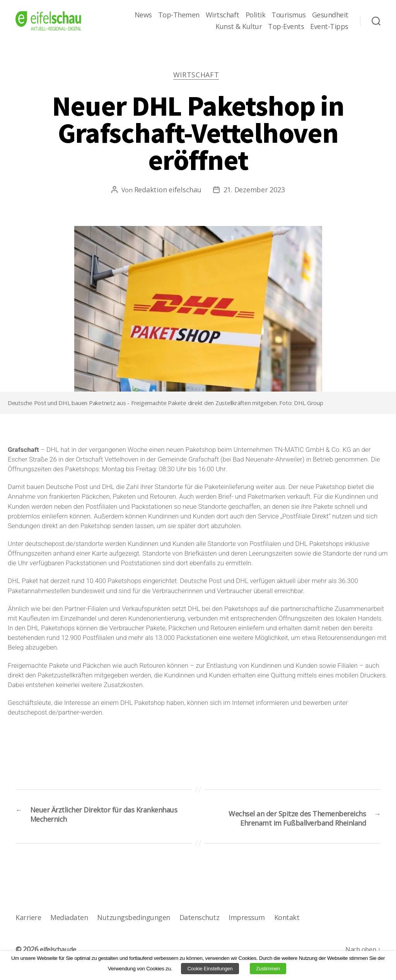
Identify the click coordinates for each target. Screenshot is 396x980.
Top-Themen (179, 15)
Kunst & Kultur (239, 27)
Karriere (28, 935)
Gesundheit (330, 15)
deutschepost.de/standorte (64, 546)
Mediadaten (68, 935)
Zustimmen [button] (268, 969)
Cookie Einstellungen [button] (210, 969)
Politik (256, 15)
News (143, 15)
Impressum (245, 935)
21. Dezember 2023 (254, 192)
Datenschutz (198, 935)
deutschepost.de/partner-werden (55, 714)
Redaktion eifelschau (168, 192)
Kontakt (285, 935)
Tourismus (289, 15)
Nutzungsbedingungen (133, 935)
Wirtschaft (223, 15)
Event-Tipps (329, 27)
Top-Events (286, 27)
